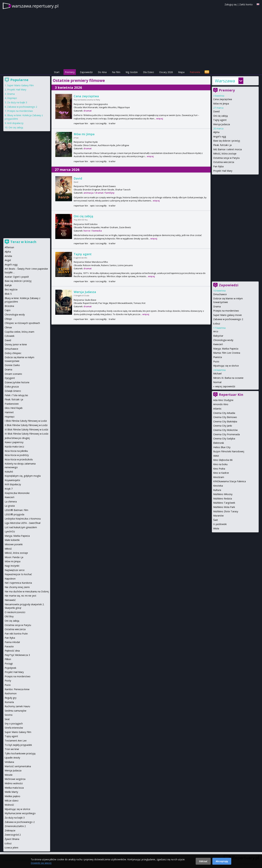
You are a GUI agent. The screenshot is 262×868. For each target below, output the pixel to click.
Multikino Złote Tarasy (226, 511)
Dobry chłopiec (13, 353)
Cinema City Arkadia (224, 413)
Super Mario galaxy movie (227, 315)
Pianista (218, 357)
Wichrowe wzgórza (15, 779)
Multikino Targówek (224, 503)
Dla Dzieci (148, 72)
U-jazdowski (220, 524)
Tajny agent (83, 254)
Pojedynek (10, 668)
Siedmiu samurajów (15, 711)
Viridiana (9, 762)
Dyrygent (10, 378)
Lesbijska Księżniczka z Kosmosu (23, 519)
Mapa (181, 72)
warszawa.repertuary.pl (35, 6)
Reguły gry (11, 698)
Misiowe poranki (14, 544)
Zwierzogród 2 (13, 835)
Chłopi (8, 319)
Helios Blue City (222, 447)
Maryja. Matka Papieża (226, 349)
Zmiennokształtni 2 (15, 826)
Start (57, 72)
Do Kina (102, 72)
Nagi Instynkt (12, 566)
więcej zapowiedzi (225, 386)
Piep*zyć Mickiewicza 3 (17, 655)
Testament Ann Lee (16, 741)
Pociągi (9, 663)
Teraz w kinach (23, 242)
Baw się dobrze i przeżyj (227, 141)
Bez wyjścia (11, 289)
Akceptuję (222, 861)
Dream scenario (13, 374)
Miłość (8, 549)
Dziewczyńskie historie (17, 382)
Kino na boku (220, 464)
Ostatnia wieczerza (224, 162)
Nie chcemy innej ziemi (17, 587)
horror (87, 231)
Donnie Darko (12, 365)
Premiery (70, 72)
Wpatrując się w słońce (226, 366)
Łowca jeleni (11, 848)
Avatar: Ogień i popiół (17, 277)
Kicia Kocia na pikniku (16, 451)
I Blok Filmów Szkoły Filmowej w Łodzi (26, 421)
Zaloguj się (231, 4)
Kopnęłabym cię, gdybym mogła (23, 476)
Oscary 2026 (166, 72)
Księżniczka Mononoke (17, 493)
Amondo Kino (221, 404)
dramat (88, 111)
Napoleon (10, 579)
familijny (110, 193)
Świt (216, 520)
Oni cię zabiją (83, 216)
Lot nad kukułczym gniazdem (21, 527)
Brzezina (9, 306)
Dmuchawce (220, 294)
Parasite (9, 646)
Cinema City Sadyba (224, 439)
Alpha (216, 132)
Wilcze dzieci (12, 801)
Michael (217, 373)
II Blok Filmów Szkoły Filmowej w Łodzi (26, 425)
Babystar (218, 336)
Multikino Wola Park (224, 507)
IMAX (216, 456)
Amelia (8, 256)
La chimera (11, 502)
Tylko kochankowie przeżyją (20, 753)
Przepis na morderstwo (226, 311)
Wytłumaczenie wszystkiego (20, 813)
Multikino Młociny (223, 494)
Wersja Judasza (85, 292)
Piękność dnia (12, 651)
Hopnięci (12, 98)
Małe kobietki (12, 540)
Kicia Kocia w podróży (17, 455)
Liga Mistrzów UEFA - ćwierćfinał (23, 523)
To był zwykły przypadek (18, 745)
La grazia (10, 506)
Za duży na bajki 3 (17, 102)
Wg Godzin (132, 72)
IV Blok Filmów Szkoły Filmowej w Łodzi (26, 434)
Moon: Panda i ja (14, 557)
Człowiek (10, 336)
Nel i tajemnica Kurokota (18, 583)
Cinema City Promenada (226, 434)
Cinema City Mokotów (225, 430)
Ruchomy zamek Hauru (17, 706)
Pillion (8, 659)
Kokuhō (9, 472)
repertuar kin (81, 123)
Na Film (116, 72)
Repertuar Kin (231, 395)
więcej (160, 119)
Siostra (9, 715)
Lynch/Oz (10, 531)
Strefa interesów (14, 728)
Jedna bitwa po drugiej (17, 438)
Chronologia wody (223, 340)
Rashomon (11, 693)
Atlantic (217, 409)
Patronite (195, 72)
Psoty (8, 681)
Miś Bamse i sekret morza (227, 149)
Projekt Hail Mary (223, 171)
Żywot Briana (12, 839)
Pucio (216, 361)
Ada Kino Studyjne (223, 400)
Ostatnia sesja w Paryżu (226, 158)
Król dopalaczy (15, 123)
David (78, 178)
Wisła (216, 528)
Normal (217, 382)
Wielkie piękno (12, 796)
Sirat (7, 719)
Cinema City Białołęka (225, 421)
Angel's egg (220, 136)
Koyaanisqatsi (12, 480)
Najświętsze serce (15, 570)
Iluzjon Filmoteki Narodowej (229, 451)
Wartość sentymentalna (18, 766)
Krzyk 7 (9, 489)
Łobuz (217, 324)
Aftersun (9, 247)
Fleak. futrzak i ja (222, 145)
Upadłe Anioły (12, 758)
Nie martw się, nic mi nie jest (20, 596)
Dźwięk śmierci (13, 391)
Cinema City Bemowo (225, 417)
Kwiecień (218, 344)
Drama (217, 306)
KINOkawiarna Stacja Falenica (230, 481)
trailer (112, 123)
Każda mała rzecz (14, 447)
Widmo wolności (14, 783)
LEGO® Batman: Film (16, 510)
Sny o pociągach (14, 724)
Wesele (9, 775)
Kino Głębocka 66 (223, 460)
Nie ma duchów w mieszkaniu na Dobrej (27, 591)
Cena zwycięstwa (86, 96)
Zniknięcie (10, 830)
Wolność (9, 805)
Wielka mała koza (14, 788)
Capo (8, 310)
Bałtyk (8, 285)
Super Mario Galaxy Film (20, 85)
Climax (8, 327)
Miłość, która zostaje (225, 154)
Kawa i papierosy (14, 442)
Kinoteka (218, 486)
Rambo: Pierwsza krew (17, 689)
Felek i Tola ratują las (16, 395)
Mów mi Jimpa (84, 134)
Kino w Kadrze (221, 473)
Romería (9, 702)
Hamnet (9, 412)
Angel (8, 260)
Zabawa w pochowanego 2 (228, 319)
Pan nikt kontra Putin (16, 634)
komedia (97, 231)
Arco (216, 331)
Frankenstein (12, 404)
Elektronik (219, 443)
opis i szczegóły (98, 123)
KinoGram (219, 477)
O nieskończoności (15, 612)
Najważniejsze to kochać (18, 574)
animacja (88, 193)
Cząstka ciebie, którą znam (19, 332)
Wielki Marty (11, 792)
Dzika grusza (12, 387)
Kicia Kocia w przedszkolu (19, 459)
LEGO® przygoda (14, 514)
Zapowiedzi (86, 72)
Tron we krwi (12, 749)
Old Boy (9, 616)
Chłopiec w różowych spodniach (22, 323)
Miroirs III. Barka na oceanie (228, 378)
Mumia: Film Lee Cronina (227, 353)
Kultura (217, 490)
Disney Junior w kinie (16, 344)
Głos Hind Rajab (14, 408)
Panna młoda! (12, 642)
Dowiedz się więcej (41, 863)
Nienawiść (10, 600)
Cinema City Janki (223, 426)
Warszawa (225, 81)
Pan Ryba (218, 166)
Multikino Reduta (223, 499)
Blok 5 (8, 294)
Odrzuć (203, 861)
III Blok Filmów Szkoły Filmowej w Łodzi (26, 429)
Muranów (218, 516)
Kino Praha (219, 469)
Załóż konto (246, 4)
